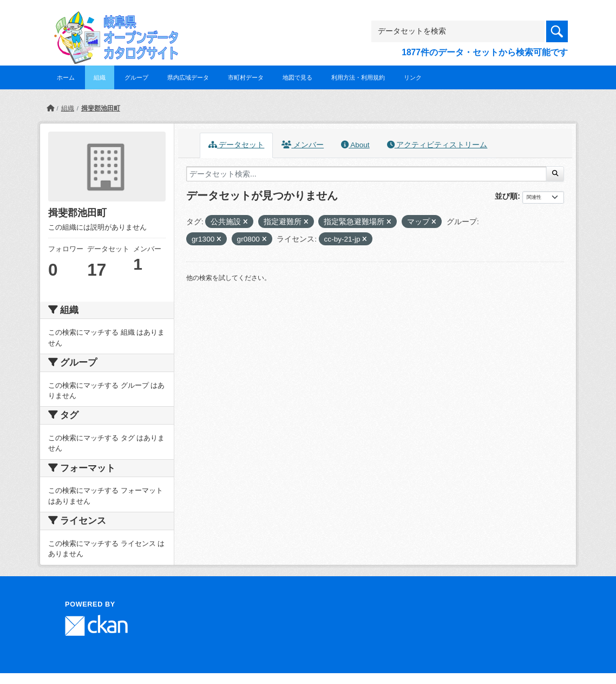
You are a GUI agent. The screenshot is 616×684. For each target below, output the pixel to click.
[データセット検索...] (366, 174)
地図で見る (297, 77)
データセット (237, 145)
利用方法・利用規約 (358, 77)
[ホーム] (50, 108)
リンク (413, 77)
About (355, 145)
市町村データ (246, 77)
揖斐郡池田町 (101, 108)
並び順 (506, 196)
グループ (136, 77)
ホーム (66, 77)
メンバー (303, 145)
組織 (100, 77)
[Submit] (555, 174)
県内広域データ (188, 77)
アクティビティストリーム (437, 145)
